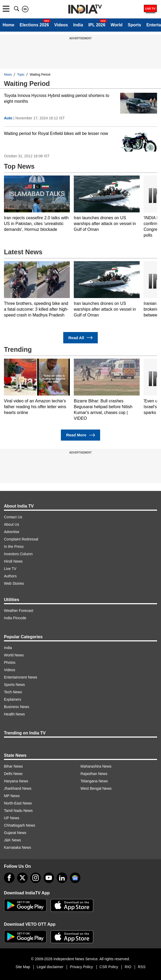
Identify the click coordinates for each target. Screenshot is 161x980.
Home (8, 25)
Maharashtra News (96, 766)
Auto (8, 118)
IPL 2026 (97, 25)
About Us (12, 524)
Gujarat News (15, 833)
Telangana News (94, 781)
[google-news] (75, 878)
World (117, 25)
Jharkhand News (18, 788)
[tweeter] (22, 878)
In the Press (14, 547)
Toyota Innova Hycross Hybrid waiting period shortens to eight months (57, 98)
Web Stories (14, 583)
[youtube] (49, 878)
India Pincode (15, 618)
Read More (80, 435)
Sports (135, 25)
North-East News (18, 803)
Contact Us (13, 517)
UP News (12, 818)
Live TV (10, 569)
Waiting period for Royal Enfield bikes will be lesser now (56, 133)
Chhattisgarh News (19, 825)
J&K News (13, 840)
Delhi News (13, 774)
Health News (14, 714)
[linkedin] (62, 878)
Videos (61, 25)
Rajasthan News (94, 774)
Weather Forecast (19, 611)
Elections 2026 (34, 25)
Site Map (23, 967)
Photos (10, 662)
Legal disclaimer (50, 967)
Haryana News (16, 781)
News (8, 75)
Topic (21, 75)
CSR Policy (109, 967)
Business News (17, 707)
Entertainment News (21, 677)
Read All (81, 338)
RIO (128, 967)
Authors (10, 576)
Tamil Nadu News (18, 811)
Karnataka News (18, 847)
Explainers (13, 699)
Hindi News (13, 561)
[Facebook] (9, 878)
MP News (12, 796)
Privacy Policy (81, 967)
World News (14, 655)
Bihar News (13, 766)
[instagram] (36, 878)
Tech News (13, 692)
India (78, 25)
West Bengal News (96, 788)
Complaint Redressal (21, 539)
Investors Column (18, 554)
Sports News (14, 685)
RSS (142, 967)
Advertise (12, 532)
